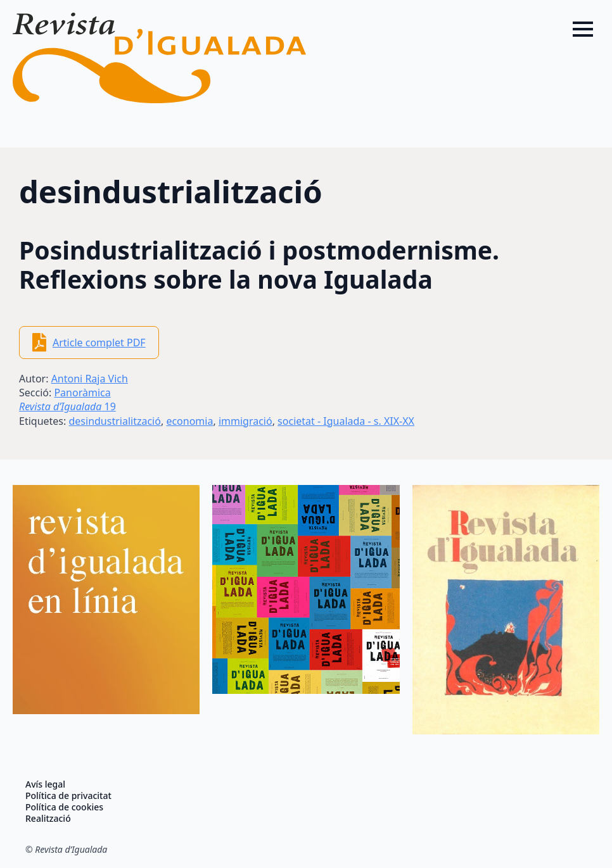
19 (67, 406)
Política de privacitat (68, 796)
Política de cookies (64, 807)
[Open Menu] (583, 29)
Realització (48, 819)
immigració (245, 421)
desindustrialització (114, 421)
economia (189, 421)
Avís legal (45, 784)
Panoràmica (82, 393)
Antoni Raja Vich (90, 379)
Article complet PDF (99, 343)
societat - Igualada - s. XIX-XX (346, 421)
